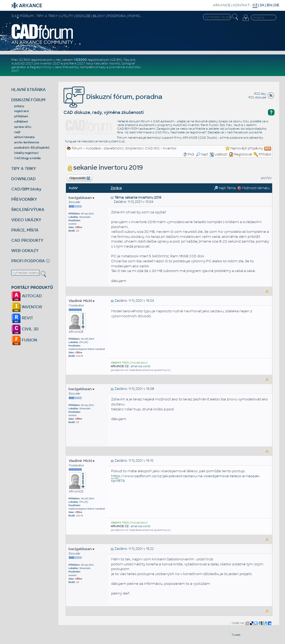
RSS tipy (260, 94)
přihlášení (21, 116)
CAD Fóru (162, 132)
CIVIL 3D (25, 329)
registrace (22, 111)
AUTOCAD (27, 296)
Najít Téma (225, 188)
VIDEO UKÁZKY (26, 220)
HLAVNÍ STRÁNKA (28, 90)
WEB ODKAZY (25, 251)
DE (277, 5)
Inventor (170, 148)
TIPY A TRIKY (24, 168)
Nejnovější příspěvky (247, 148)
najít (17, 132)
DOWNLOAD (24, 179)
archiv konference (27, 142)
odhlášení (21, 122)
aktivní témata (24, 137)
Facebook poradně (248, 132)
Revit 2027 (77, 63)
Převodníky (71, 67)
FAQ (191, 154)
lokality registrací (26, 153)
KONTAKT (241, 5)
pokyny (19, 106)
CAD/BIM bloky (26, 189)
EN (269, 5)
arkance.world (141, 366)
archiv (266, 178)
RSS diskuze (257, 97)
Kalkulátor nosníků (107, 63)
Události (219, 154)
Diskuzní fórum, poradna (113, 97)
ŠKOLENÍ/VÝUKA (28, 210)
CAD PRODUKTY (27, 240)
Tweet (236, 635)
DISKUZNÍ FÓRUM (28, 100)
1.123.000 (80, 60)
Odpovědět (80, 178)
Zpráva (116, 188)
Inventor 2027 (50, 63)
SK (262, 5)
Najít (202, 154)
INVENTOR (27, 307)
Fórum (77, 148)
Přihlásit (265, 154)
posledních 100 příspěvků (32, 148)
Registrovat (243, 154)
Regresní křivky (41, 67)
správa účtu (23, 127)
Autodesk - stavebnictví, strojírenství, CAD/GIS (123, 148)
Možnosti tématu (253, 188)
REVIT (22, 318)
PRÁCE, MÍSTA (25, 230)
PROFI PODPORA (28, 261)
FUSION (24, 340)
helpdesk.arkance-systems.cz (103, 141)
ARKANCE (222, 5)
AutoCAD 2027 (22, 63)
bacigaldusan (81, 198)
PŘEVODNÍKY (24, 199)
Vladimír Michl (82, 301)
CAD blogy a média (27, 158)
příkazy (101, 67)
